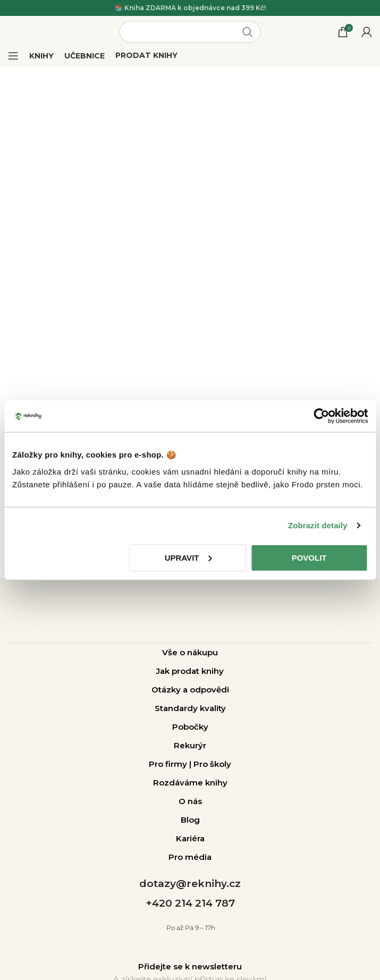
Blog (190, 820)
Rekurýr (190, 745)
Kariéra (190, 838)
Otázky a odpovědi (190, 690)
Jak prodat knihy (190, 671)
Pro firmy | (171, 764)
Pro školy (212, 764)
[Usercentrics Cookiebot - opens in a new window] (321, 416)
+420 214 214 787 (190, 903)
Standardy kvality (190, 708)
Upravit (188, 557)
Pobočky (190, 727)
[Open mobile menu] (13, 56)
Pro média (190, 857)
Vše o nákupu (190, 652)
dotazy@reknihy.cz (190, 884)
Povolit (309, 557)
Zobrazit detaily (318, 525)
